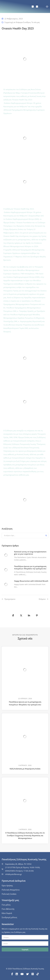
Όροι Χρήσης (7, 886)
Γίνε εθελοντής (8, 909)
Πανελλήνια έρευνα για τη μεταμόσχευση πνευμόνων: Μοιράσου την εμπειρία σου (25, 703)
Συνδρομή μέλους (9, 917)
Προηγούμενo (10, 599)
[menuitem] (33, 7)
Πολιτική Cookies (9, 894)
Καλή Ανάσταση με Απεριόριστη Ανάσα (25, 769)
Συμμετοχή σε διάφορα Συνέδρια (17, 22)
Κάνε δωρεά (7, 913)
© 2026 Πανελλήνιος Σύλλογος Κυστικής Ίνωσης (25, 969)
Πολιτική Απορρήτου (11, 890)
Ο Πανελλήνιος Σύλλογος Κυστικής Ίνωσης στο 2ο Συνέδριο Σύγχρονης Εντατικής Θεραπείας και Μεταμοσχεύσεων (25, 835)
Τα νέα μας (36, 22)
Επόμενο (42, 599)
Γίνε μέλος (6, 905)
